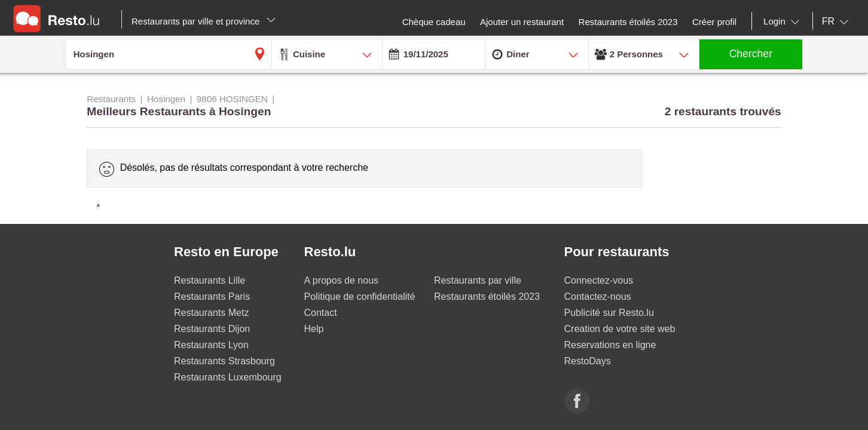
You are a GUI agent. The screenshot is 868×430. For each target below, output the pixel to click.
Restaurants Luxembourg (228, 377)
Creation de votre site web (620, 329)
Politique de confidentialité (360, 297)
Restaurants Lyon (211, 345)
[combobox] (784, 21)
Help (314, 329)
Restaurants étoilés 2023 (487, 297)
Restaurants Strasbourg (224, 361)
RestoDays (588, 361)
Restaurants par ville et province (204, 21)
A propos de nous (342, 280)
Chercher (751, 54)
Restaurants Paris (212, 297)
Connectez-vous (599, 280)
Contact (321, 313)
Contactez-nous (598, 297)
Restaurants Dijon (212, 329)
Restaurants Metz (211, 313)
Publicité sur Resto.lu (609, 313)
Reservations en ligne (610, 345)
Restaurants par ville (478, 280)
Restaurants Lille (210, 280)
